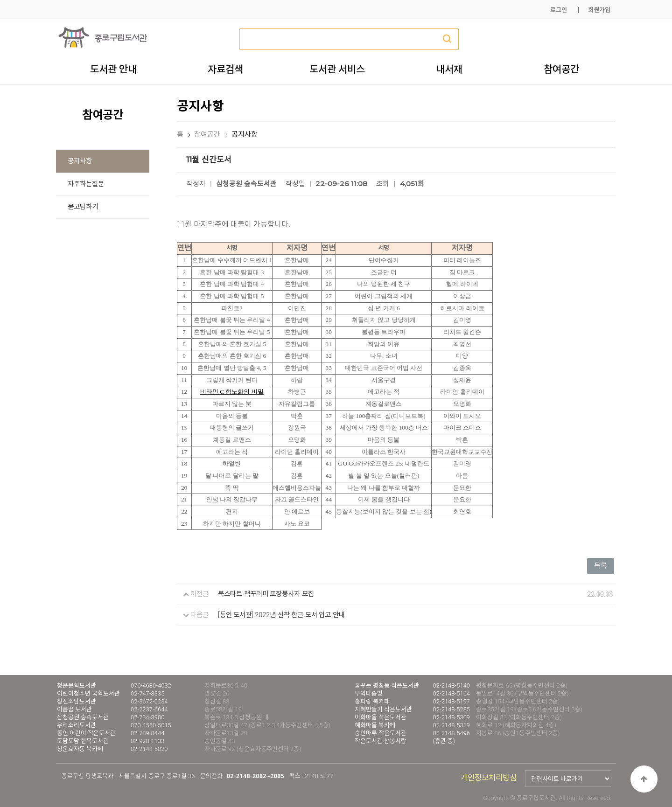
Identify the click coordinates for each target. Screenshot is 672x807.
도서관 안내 (113, 69)
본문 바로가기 (0, 0)
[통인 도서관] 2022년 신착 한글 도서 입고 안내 (281, 615)
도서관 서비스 (337, 69)
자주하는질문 (86, 184)
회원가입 (599, 10)
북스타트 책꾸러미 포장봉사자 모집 (266, 594)
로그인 (559, 10)
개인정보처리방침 (489, 778)
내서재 (449, 69)
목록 (601, 566)
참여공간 (561, 69)
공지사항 (80, 161)
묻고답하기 (83, 207)
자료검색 (225, 69)
